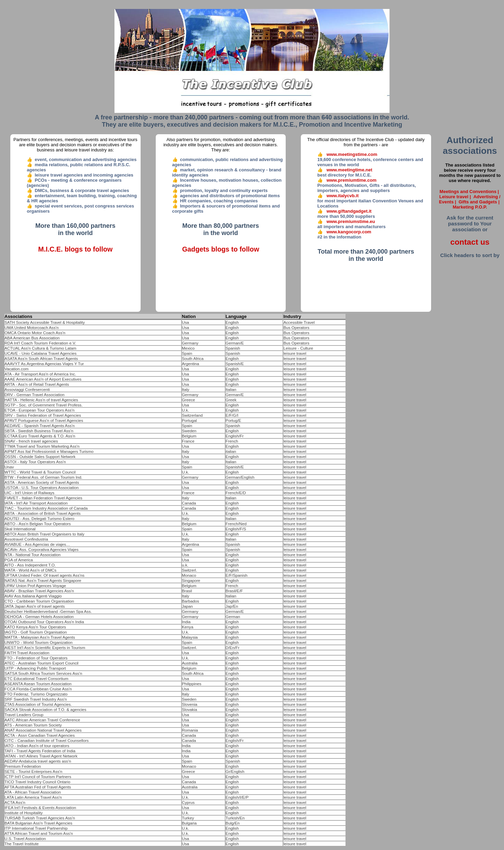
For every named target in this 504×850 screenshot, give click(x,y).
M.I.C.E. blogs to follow (75, 249)
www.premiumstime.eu (351, 221)
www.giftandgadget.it (349, 211)
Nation (189, 316)
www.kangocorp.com (349, 232)
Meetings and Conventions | (470, 192)
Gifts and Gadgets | (480, 202)
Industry (292, 316)
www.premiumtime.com (352, 180)
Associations (18, 316)
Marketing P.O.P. (470, 207)
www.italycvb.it (343, 196)
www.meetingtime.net (349, 170)
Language (236, 316)
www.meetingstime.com (352, 154)
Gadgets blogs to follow (221, 249)
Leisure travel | (456, 197)
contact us (470, 242)
